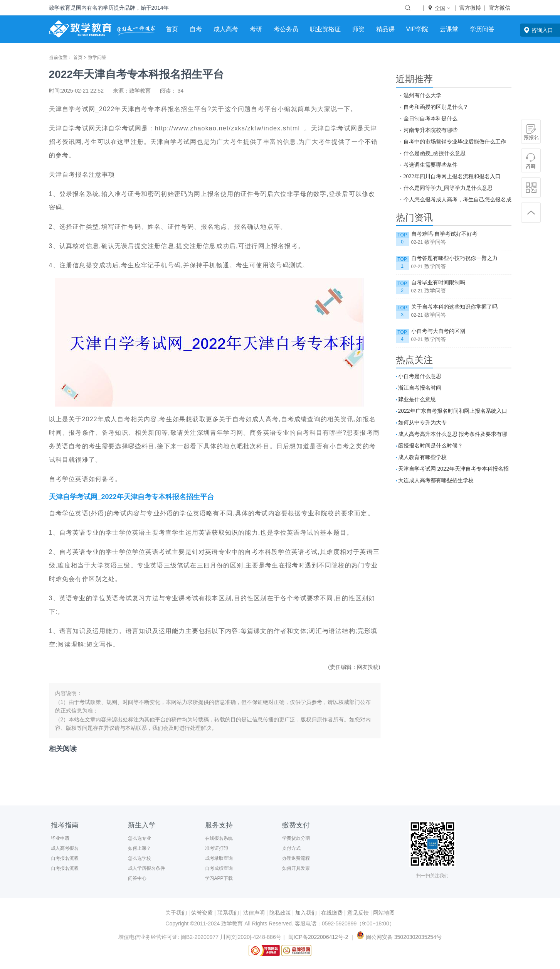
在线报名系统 (219, 838)
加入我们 (306, 913)
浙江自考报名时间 (420, 388)
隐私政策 (280, 913)
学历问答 (482, 29)
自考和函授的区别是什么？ (436, 107)
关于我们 (176, 913)
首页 (172, 29)
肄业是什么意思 (417, 399)
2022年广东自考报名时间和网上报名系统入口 (453, 411)
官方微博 (470, 8)
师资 (358, 29)
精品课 (385, 29)
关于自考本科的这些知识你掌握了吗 (454, 307)
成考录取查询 (219, 858)
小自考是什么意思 (420, 376)
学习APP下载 (219, 878)
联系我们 (228, 913)
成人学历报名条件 (146, 868)
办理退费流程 (296, 858)
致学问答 (97, 57)
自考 (196, 29)
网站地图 (384, 913)
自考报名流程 (65, 858)
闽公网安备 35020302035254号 (398, 937)
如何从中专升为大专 (422, 422)
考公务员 (286, 29)
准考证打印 (217, 848)
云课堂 (449, 29)
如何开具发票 (296, 868)
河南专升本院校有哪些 (431, 130)
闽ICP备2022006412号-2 (318, 937)
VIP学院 (417, 29)
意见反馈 (358, 913)
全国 (439, 8)
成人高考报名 (65, 848)
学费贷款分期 (296, 838)
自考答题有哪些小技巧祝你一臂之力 (454, 258)
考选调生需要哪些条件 (431, 165)
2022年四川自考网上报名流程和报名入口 (452, 176)
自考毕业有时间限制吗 (438, 282)
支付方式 (291, 848)
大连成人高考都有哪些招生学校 (436, 480)
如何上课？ (140, 848)
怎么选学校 (140, 858)
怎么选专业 (140, 838)
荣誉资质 (202, 913)
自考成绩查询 (219, 868)
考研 (256, 29)
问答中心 (137, 878)
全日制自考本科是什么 (431, 118)
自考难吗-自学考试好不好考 (445, 234)
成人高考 (226, 29)
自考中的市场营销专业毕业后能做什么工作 (455, 142)
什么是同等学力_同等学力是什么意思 (448, 188)
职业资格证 (325, 29)
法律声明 (254, 913)
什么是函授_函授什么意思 (435, 153)
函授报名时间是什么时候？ (431, 446)
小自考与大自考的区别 (438, 331)
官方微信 (499, 8)
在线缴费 (332, 913)
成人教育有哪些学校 (422, 457)
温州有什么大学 (422, 95)
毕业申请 (60, 838)
